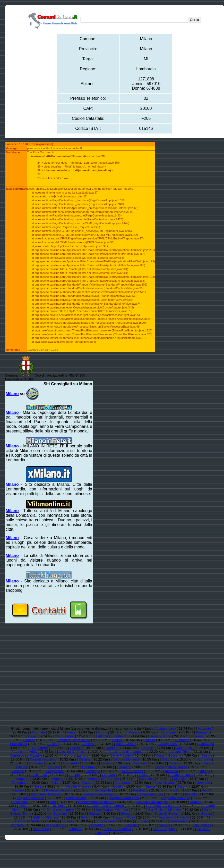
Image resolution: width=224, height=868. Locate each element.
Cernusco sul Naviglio (26, 756)
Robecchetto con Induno (96, 802)
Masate (147, 779)
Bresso (150, 740)
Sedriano (60, 813)
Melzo (55, 783)
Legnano (109, 775)
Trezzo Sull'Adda (27, 821)
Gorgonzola (55, 771)
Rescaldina (19, 802)
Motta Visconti (164, 783)
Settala (206, 813)
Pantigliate (103, 790)
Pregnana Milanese (176, 798)
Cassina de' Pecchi (73, 752)
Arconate (38, 732)
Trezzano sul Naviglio (173, 817)
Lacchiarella (38, 775)
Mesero (87, 783)
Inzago (205, 771)
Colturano (169, 759)
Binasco (29, 740)
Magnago (58, 779)
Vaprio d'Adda (56, 825)
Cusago (175, 763)
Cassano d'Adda (25, 752)
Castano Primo (179, 752)
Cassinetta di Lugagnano (128, 752)
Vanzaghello (179, 821)
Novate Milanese (79, 786)
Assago (135, 732)
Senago (127, 813)
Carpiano (77, 748)
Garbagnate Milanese (171, 767)
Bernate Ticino (160, 736)
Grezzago (93, 771)
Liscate (142, 775)
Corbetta (205, 759)
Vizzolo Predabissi (117, 829)
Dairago (54, 767)
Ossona (183, 786)
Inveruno (172, 771)
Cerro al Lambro (76, 756)
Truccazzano (105, 821)
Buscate (53, 744)
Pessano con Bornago (100, 794)
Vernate (131, 825)
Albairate (204, 728)
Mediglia (180, 779)
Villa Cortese (202, 825)
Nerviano (203, 783)
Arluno (102, 732)
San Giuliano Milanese (165, 810)
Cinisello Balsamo (43, 759)
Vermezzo (96, 825)
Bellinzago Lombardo (112, 736)
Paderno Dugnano (60, 790)
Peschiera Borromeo (46, 794)
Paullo (175, 790)
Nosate (39, 786)
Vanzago (17, 825)
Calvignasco (167, 744)
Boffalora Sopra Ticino (74, 740)
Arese (71, 732)
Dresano (88, 767)
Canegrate (40, 748)
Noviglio (117, 786)
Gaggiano (124, 767)
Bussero (88, 744)
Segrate (95, 813)
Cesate (207, 756)
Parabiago (141, 790)
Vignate (165, 825)
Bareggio (203, 732)
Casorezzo (184, 748)
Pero (205, 790)
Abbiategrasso (165, 728)
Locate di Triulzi (181, 775)
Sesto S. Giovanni (168, 813)
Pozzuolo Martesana (124, 798)
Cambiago (206, 744)
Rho (53, 802)
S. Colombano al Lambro (105, 806)
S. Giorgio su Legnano (163, 806)
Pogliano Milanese (30, 798)
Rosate (24, 806)
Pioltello (191, 794)
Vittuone (75, 829)
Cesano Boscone (169, 756)
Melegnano (20, 783)
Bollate (117, 740)
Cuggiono (140, 763)
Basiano (34, 736)
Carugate (112, 748)
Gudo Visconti (133, 771)
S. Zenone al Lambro (58, 810)
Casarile (148, 748)
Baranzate (168, 732)
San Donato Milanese (112, 810)
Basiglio (68, 736)
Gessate (18, 771)
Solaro (86, 817)
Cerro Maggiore (122, 756)
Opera (150, 786)
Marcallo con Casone (103, 779)
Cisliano (84, 759)
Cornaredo (71, 763)
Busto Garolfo (126, 744)
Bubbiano (182, 740)
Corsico (107, 763)
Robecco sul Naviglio (152, 802)
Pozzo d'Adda (76, 798)
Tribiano (68, 821)
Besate (198, 736)
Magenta (23, 779)
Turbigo (142, 821)
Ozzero (19, 790)
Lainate (75, 775)
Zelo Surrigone (164, 829)
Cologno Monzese (126, 759)
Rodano (196, 802)
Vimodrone (41, 829)
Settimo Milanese (46, 817)
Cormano (36, 763)
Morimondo (123, 783)
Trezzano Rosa (124, 817)
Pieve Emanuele (151, 794)
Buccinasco (19, 744)
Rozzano (58, 806)
